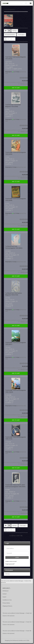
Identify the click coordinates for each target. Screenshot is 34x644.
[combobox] (15, 31)
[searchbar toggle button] (21, 3)
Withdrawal (5, 591)
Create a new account (11, 561)
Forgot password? (10, 564)
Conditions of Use (7, 600)
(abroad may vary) (21, 167)
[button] (6, 31)
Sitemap (7, 574)
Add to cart (16, 88)
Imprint (4, 597)
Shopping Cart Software (11, 640)
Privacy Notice (6, 603)
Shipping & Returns (7, 606)
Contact (5, 594)
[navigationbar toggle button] (31, 3)
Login (17, 557)
